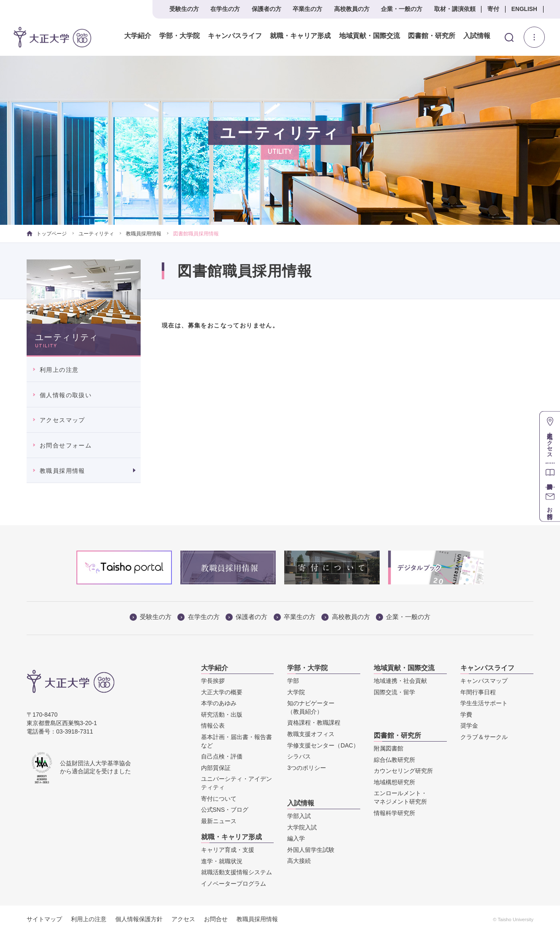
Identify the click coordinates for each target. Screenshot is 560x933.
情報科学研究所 (394, 813)
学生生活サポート (484, 703)
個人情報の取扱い (66, 395)
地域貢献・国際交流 (369, 36)
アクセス (183, 919)
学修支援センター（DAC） (323, 745)
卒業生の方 (307, 9)
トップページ (47, 234)
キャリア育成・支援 (228, 850)
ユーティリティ (96, 234)
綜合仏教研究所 (394, 760)
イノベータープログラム (234, 884)
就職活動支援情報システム (237, 872)
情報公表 (213, 726)
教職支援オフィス (311, 734)
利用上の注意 (59, 370)
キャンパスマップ (484, 681)
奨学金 (469, 726)
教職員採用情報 (144, 234)
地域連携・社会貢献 (400, 681)
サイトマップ (44, 919)
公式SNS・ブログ (225, 810)
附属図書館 (389, 748)
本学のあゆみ (219, 703)
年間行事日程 (478, 692)
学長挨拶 (213, 681)
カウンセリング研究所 (403, 771)
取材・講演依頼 (455, 9)
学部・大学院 (179, 36)
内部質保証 (216, 768)
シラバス (299, 756)
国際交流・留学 (394, 692)
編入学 (296, 838)
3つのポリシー (307, 768)
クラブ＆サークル (484, 737)
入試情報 (477, 36)
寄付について (219, 799)
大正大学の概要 (222, 692)
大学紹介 (138, 36)
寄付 (493, 9)
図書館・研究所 (431, 36)
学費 (466, 715)
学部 (293, 681)
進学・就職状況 (222, 861)
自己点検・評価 (222, 756)
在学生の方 (225, 9)
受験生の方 (184, 9)
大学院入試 (302, 827)
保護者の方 (266, 9)
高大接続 (299, 861)
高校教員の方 (352, 9)
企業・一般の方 (402, 9)
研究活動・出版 (222, 715)
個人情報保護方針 (139, 919)
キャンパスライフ (235, 36)
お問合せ (216, 919)
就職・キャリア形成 (300, 36)
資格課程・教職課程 (314, 723)
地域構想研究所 (394, 782)
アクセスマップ (63, 420)
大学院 (296, 692)
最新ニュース (219, 821)
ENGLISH (524, 9)
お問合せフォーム (66, 445)
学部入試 (299, 816)
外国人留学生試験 (311, 850)
